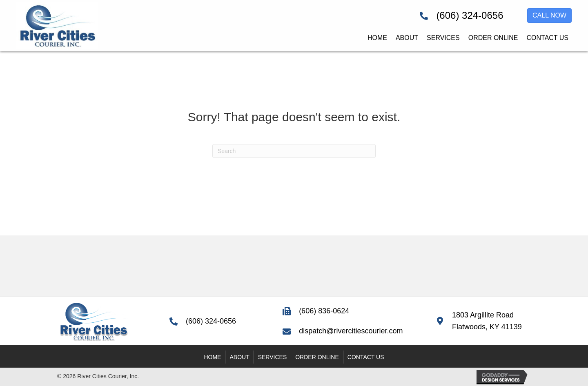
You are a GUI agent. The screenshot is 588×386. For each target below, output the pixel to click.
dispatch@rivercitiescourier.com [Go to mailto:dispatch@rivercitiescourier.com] (351, 331)
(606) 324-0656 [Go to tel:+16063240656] (470, 15)
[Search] (294, 151)
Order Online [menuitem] (317, 357)
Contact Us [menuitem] (366, 357)
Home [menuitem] (212, 357)
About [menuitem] (239, 357)
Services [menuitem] (273, 357)
